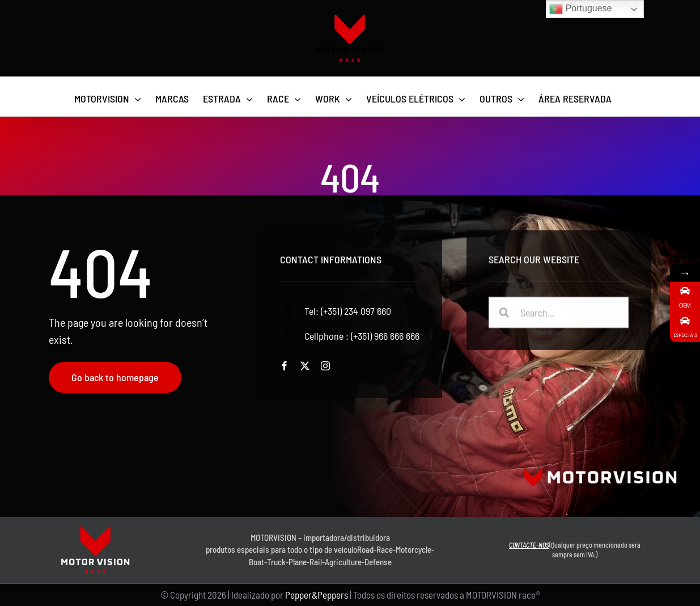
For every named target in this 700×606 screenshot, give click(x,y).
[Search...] (559, 314)
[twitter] (305, 366)
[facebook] (285, 366)
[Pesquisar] (504, 314)
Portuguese (580, 9)
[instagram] (325, 366)
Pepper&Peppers (317, 595)
